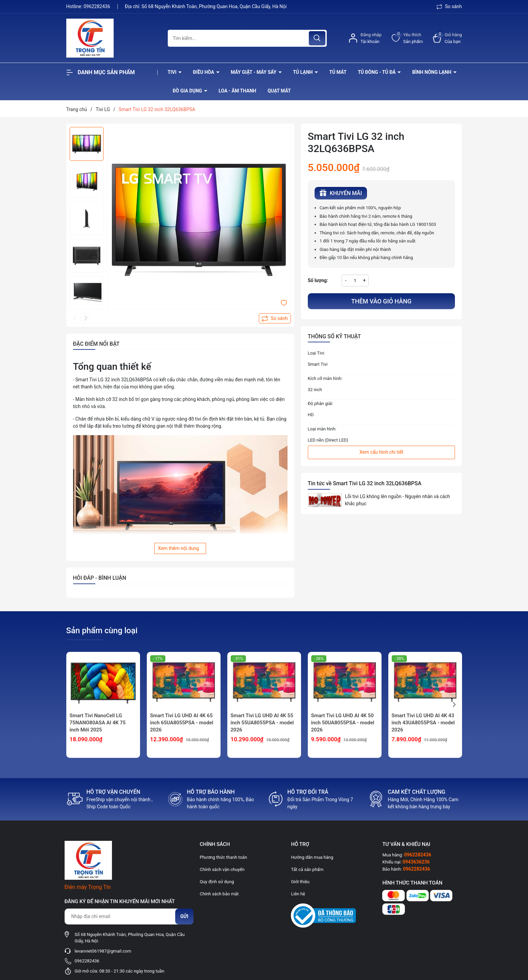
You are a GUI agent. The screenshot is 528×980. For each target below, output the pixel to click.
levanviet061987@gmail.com (103, 951)
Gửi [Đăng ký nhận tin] (184, 916)
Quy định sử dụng (217, 882)
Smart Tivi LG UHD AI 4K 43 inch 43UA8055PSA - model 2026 (423, 723)
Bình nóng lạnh (432, 72)
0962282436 (97, 6)
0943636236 (416, 862)
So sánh (449, 6)
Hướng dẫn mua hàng (312, 857)
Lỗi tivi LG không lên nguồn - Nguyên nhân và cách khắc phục (398, 500)
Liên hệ (298, 894)
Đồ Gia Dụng (188, 91)
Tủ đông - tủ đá (377, 72)
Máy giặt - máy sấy (254, 72)
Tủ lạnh (303, 72)
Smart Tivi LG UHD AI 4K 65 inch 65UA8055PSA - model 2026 (182, 723)
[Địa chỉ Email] (129, 917)
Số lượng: (318, 280)
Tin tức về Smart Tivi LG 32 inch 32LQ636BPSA (365, 483)
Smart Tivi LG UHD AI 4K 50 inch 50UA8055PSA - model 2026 (343, 723)
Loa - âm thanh (237, 91)
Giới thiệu (300, 882)
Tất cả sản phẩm (307, 869)
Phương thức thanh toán (224, 857)
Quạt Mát (279, 91)
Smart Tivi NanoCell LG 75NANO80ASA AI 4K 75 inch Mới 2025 (98, 723)
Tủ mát (338, 72)
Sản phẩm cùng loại (102, 631)
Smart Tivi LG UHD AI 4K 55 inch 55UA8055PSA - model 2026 (262, 723)
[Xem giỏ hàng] (447, 38)
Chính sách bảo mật (219, 894)
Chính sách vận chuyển (222, 869)
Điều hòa (204, 72)
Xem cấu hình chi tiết (382, 452)
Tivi (173, 72)
